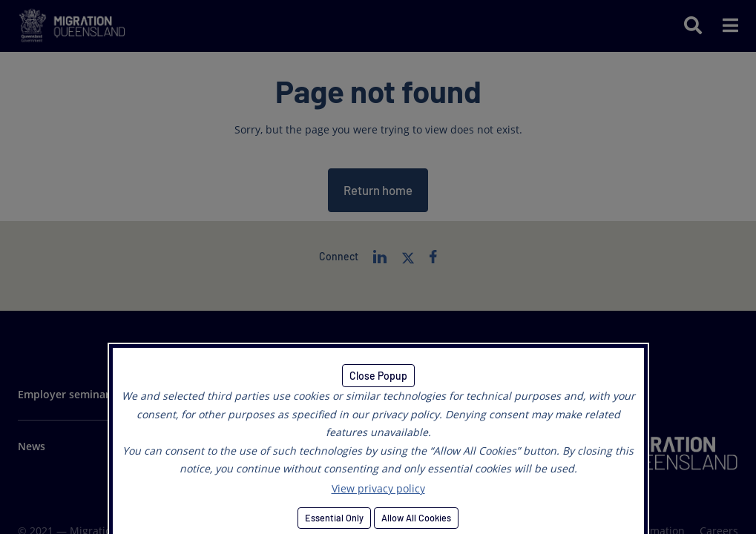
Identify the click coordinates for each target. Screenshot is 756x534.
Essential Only (334, 518)
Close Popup (378, 376)
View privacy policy (378, 488)
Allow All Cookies (416, 518)
